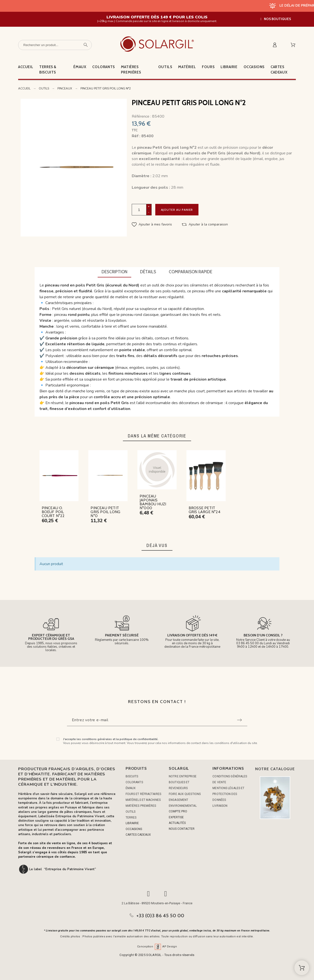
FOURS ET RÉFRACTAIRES (143, 794)
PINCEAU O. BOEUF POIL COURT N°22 (53, 512)
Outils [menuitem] (165, 67)
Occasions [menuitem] (254, 67)
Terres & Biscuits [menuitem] (48, 70)
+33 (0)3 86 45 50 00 (160, 916)
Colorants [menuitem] (103, 67)
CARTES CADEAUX (138, 835)
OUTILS (131, 812)
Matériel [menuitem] (187, 67)
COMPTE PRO (178, 811)
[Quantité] (139, 210)
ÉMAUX (131, 788)
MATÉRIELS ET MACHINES (143, 800)
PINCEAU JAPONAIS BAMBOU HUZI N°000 (153, 502)
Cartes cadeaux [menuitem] (279, 70)
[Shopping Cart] (302, 968)
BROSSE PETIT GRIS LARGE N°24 (204, 510)
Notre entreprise (183, 776)
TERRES (131, 818)
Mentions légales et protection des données (228, 794)
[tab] (114, 272)
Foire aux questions (185, 794)
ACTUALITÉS (177, 823)
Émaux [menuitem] (80, 67)
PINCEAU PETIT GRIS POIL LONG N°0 (105, 512)
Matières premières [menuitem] (131, 70)
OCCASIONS (134, 829)
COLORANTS (134, 782)
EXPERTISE (176, 817)
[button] (276, 19)
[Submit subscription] (239, 720)
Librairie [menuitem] (229, 67)
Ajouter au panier (178, 210)
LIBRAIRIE (132, 823)
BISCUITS (132, 776)
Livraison (220, 806)
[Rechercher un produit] (55, 45)
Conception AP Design (157, 947)
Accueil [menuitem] (26, 67)
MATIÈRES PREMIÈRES (141, 806)
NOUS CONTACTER (182, 829)
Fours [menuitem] (208, 67)
